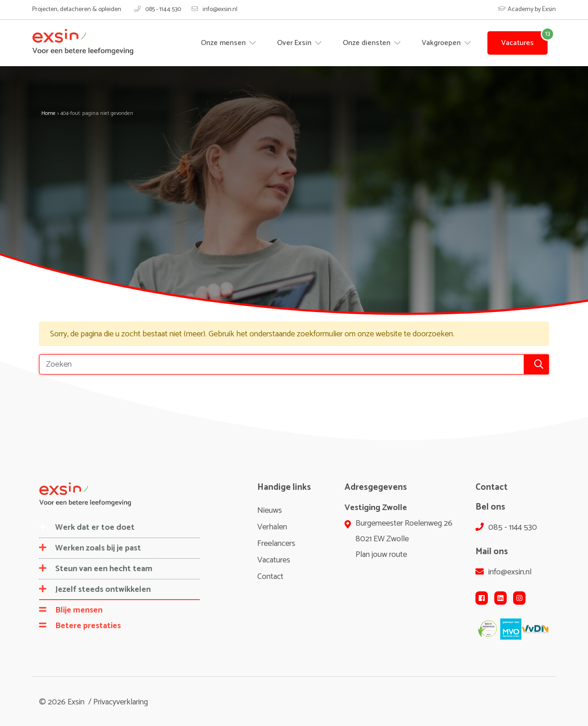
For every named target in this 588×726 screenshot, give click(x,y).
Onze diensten (367, 43)
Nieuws (270, 510)
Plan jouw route (381, 555)
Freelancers (276, 544)
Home (48, 113)
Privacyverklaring (121, 702)
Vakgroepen (442, 43)
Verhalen (272, 527)
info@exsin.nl (215, 10)
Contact (270, 577)
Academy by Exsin (527, 9)
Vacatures (517, 43)
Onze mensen (224, 43)
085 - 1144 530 (158, 10)
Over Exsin (295, 43)
